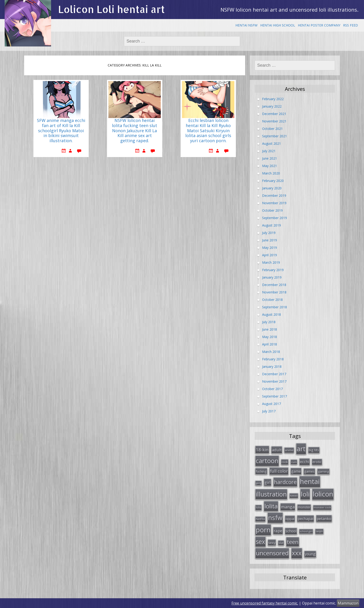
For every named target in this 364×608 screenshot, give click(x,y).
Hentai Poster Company (319, 25)
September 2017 (275, 396)
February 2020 (273, 181)
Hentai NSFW (246, 25)
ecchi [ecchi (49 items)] (305, 462)
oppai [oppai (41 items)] (290, 519)
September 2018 (275, 307)
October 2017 (272, 389)
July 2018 (269, 322)
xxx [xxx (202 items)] (297, 553)
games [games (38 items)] (309, 471)
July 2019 (269, 233)
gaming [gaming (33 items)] (323, 471)
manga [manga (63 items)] (288, 507)
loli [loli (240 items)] (305, 494)
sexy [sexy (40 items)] (272, 542)
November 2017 (274, 381)
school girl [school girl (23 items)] (306, 531)
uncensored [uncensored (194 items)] (272, 553)
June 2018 (270, 329)
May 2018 (270, 337)
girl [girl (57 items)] (268, 482)
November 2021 (274, 121)
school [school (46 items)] (291, 531)
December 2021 (274, 114)
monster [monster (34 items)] (304, 507)
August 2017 (271, 404)
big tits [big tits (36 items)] (314, 450)
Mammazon (348, 603)
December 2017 (274, 374)
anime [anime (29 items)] (289, 450)
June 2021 (270, 158)
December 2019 (274, 196)
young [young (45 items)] (310, 554)
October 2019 (272, 210)
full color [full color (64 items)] (279, 471)
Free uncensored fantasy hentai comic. (265, 603)
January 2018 (272, 366)
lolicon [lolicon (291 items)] (323, 494)
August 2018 (271, 314)
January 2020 (272, 188)
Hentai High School (278, 25)
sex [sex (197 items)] (260, 542)
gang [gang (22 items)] (258, 483)
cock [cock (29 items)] (285, 462)
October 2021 (272, 129)
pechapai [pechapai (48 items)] (305, 519)
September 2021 (275, 136)
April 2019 (270, 255)
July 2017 (269, 411)
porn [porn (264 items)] (263, 530)
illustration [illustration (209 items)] (271, 494)
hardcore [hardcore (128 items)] (285, 482)
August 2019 (271, 225)
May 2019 (270, 248)
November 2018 (274, 292)
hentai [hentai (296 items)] (310, 481)
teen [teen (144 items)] (293, 542)
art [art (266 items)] (301, 449)
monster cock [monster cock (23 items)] (322, 507)
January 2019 (272, 277)
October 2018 (272, 300)
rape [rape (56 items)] (278, 531)
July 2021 (269, 151)
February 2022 (273, 99)
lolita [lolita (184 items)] (271, 506)
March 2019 (271, 262)
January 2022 (272, 106)
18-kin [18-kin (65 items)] (262, 449)
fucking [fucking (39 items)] (261, 471)
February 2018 (273, 359)
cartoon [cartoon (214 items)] (267, 461)
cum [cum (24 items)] (294, 462)
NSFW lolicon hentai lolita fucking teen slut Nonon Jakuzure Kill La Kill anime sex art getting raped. (135, 131)
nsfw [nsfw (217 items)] (275, 518)
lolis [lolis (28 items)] (258, 507)
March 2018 (271, 352)
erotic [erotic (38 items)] (317, 462)
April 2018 (270, 344)
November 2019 (274, 203)
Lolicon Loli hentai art (111, 9)
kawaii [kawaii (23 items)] (294, 495)
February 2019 (273, 270)
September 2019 (275, 218)
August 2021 (271, 143)
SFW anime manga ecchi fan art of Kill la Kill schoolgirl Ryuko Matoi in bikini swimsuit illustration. (61, 131)
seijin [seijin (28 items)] (319, 531)
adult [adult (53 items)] (277, 450)
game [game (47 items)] (296, 471)
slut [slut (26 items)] (281, 543)
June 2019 (270, 240)
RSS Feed (351, 25)
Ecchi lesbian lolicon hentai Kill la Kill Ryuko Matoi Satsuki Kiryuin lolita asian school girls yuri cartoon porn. (208, 131)
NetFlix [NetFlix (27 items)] (260, 519)
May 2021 (270, 166)
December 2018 (274, 285)
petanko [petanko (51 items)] (324, 518)
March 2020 (271, 173)
